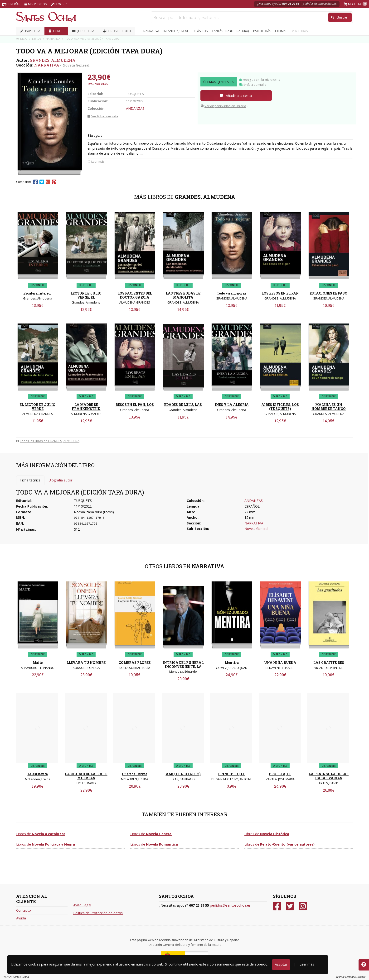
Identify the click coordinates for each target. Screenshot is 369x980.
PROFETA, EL (280, 774)
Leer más (307, 964)
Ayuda (21, 918)
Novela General (76, 65)
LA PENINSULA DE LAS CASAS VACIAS (329, 776)
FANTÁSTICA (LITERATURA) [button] (231, 31)
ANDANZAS (135, 108)
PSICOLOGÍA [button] (262, 31)
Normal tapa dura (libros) (94, 512)
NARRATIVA (47, 65)
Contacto (24, 910)
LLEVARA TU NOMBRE (86, 663)
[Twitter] (290, 906)
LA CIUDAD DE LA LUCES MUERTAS (86, 776)
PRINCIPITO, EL (232, 774)
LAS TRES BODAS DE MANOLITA (183, 295)
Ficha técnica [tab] (30, 480)
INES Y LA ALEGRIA (232, 405)
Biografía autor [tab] (60, 480)
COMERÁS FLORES (135, 663)
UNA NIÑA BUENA (280, 663)
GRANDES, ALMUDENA (53, 60)
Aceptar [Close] (281, 964)
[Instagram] (303, 906)
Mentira (232, 663)
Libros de (41, 834)
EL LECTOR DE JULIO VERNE (38, 407)
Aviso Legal (82, 905)
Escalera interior (38, 293)
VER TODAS (300, 31)
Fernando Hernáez (355, 977)
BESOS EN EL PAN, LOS (135, 405)
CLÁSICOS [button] (201, 31)
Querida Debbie (135, 774)
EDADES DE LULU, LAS (183, 405)
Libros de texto (117, 31)
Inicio (22, 39)
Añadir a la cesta (235, 96)
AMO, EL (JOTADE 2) (183, 774)
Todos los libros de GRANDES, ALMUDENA (48, 441)
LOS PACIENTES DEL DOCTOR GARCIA (135, 295)
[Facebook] (277, 906)
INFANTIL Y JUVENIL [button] (177, 31)
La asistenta (38, 774)
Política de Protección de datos (98, 913)
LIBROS (56, 31)
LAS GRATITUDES (329, 663)
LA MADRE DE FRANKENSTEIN (86, 407)
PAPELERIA (30, 31)
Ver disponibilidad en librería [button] (223, 106)
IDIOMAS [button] (282, 31)
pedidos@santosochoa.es (320, 4)
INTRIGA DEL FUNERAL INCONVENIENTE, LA (183, 665)
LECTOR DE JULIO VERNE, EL (86, 295)
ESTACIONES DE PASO (329, 293)
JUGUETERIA (83, 31)
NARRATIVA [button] (152, 31)
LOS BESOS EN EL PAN (280, 293)
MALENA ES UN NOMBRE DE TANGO (329, 407)
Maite (38, 663)
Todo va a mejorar (232, 293)
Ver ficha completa (103, 116)
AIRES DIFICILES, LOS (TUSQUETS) (280, 407)
